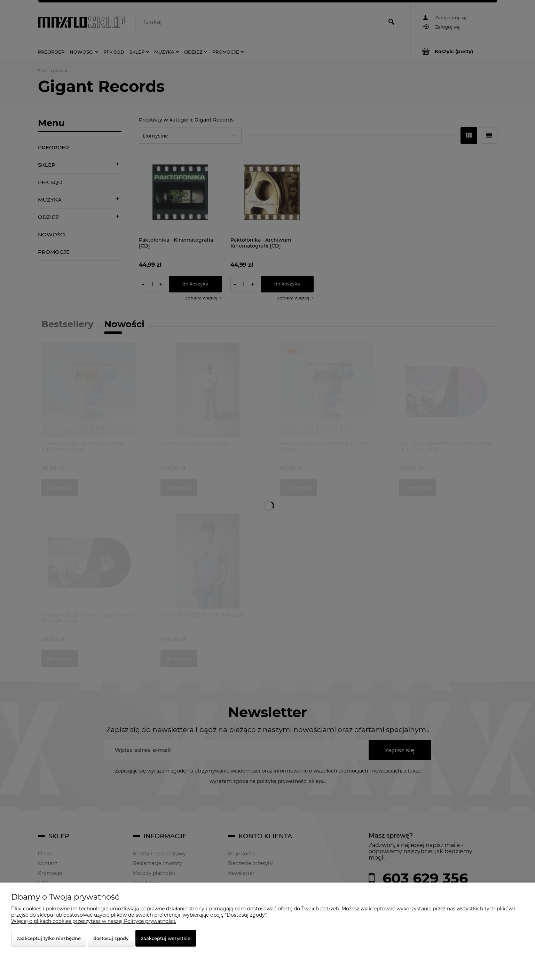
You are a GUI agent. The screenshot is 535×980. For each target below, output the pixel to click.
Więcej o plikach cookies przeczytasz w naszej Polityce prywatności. (94, 921)
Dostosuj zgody (111, 938)
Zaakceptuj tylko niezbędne (49, 938)
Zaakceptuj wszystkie (166, 938)
